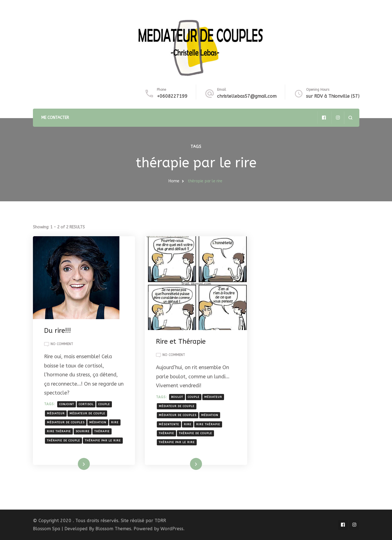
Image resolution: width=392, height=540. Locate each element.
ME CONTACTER (55, 118)
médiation (98, 422)
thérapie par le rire (103, 441)
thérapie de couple (63, 441)
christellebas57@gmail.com (247, 96)
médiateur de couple (87, 414)
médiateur (56, 414)
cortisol (86, 404)
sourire (83, 431)
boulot (177, 397)
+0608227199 (172, 96)
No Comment (62, 344)
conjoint (67, 404)
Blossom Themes (113, 529)
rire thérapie (59, 431)
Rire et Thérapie (181, 341)
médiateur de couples (66, 422)
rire (115, 422)
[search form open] (350, 118)
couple (104, 404)
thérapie (102, 431)
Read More (75, 464)
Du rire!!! (57, 331)
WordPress (172, 529)
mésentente (169, 424)
